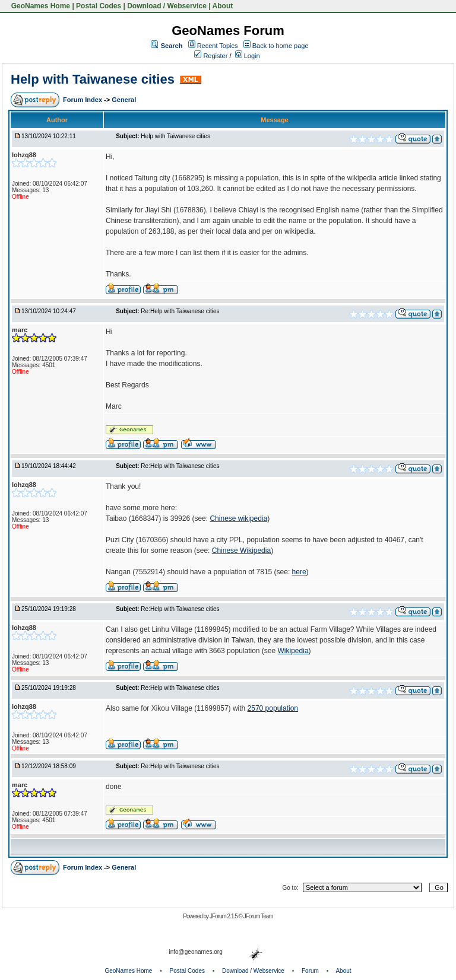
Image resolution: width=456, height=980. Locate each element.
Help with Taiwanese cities (93, 79)
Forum (310, 971)
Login (248, 56)
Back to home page (281, 46)
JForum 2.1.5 (224, 916)
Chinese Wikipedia (241, 551)
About (223, 6)
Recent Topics (218, 46)
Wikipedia (293, 651)
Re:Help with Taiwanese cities (180, 311)
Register (211, 56)
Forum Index (83, 100)
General (124, 100)
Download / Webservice (167, 6)
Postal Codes (99, 6)
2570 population (273, 708)
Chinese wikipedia (238, 518)
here (299, 572)
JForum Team (258, 916)
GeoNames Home (39, 6)
